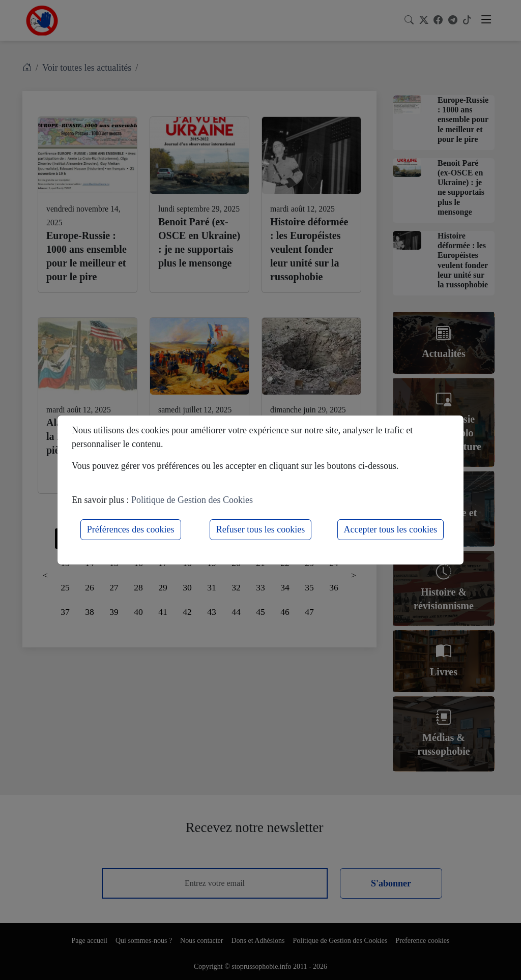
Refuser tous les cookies (260, 529)
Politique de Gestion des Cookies (192, 500)
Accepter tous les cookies (390, 529)
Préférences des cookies (131, 529)
